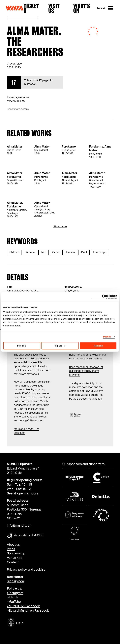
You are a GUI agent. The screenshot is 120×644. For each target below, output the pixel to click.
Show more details (18, 109)
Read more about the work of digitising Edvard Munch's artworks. (86, 371)
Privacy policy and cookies (26, 570)
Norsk (101, 8)
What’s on (82, 8)
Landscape (100, 252)
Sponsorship (16, 553)
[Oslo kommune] (28, 623)
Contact (13, 562)
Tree (43, 252)
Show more (60, 227)
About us (13, 545)
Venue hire (15, 558)
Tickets (31, 8)
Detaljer (107, 337)
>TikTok (12, 597)
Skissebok (30, 84)
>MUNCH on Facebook (23, 606)
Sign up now (16, 581)
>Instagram (15, 593)
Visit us (54, 8)
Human (71, 252)
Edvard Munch (39, 401)
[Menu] (111, 8)
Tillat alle (98, 346)
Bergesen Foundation (89, 399)
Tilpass (60, 346)
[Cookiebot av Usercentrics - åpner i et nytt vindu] (104, 297)
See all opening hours (22, 493)
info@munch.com (20, 526)
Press (11, 549)
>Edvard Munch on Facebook (28, 611)
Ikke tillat (22, 346)
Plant (84, 252)
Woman (30, 252)
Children (14, 252)
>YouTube (14, 602)
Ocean (56, 252)
